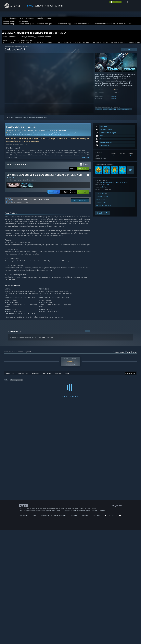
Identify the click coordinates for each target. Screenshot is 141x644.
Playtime (58, 376)
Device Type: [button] (117, 383)
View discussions (101, 205)
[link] (68, 195)
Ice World (114, 99)
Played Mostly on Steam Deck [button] (71, 383)
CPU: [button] (100, 383)
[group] (70, 383)
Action (111, 112)
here (43, 340)
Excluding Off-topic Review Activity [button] (38, 383)
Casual (105, 112)
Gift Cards (96, 630)
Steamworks (45, 630)
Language (36, 376)
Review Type (10, 376)
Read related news (101, 202)
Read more (85, 160)
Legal (59, 624)
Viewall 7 (131, 173)
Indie (119, 112)
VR (115, 112)
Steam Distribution (60, 630)
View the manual (102, 196)
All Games (8, 49)
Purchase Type (23, 376)
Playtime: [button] (55, 383)
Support (74, 630)
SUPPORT (59, 6)
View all (88, 334)
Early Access (125, 112)
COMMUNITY (40, 6)
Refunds (95, 624)
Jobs (34, 630)
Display (68, 376)
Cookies (102, 624)
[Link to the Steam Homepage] (14, 8)
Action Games (16, 49)
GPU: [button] (108, 383)
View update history (102, 199)
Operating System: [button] (89, 383)
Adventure (99, 112)
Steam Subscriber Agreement (81, 624)
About (50, 6)
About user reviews (119, 355)
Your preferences (131, 355)
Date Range (47, 376)
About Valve (24, 630)
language (131, 2)
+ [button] (131, 112)
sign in (124, 2)
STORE (30, 6)
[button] (83, 171)
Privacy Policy (51, 624)
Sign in (8, 120)
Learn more (66, 137)
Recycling (85, 630)
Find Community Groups (103, 208)
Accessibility (66, 624)
